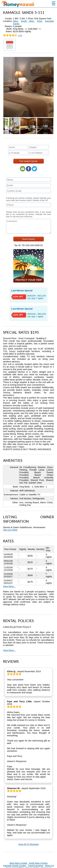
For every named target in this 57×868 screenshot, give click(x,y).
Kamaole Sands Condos (15, 866)
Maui (15, 21)
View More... (9, 586)
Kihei (39, 21)
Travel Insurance (36, 866)
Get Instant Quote (28, 161)
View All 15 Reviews (29, 844)
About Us (49, 866)
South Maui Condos (38, 863)
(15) (13, 36)
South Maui (27, 21)
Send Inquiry (28, 239)
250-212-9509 (10, 530)
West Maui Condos (18, 863)
